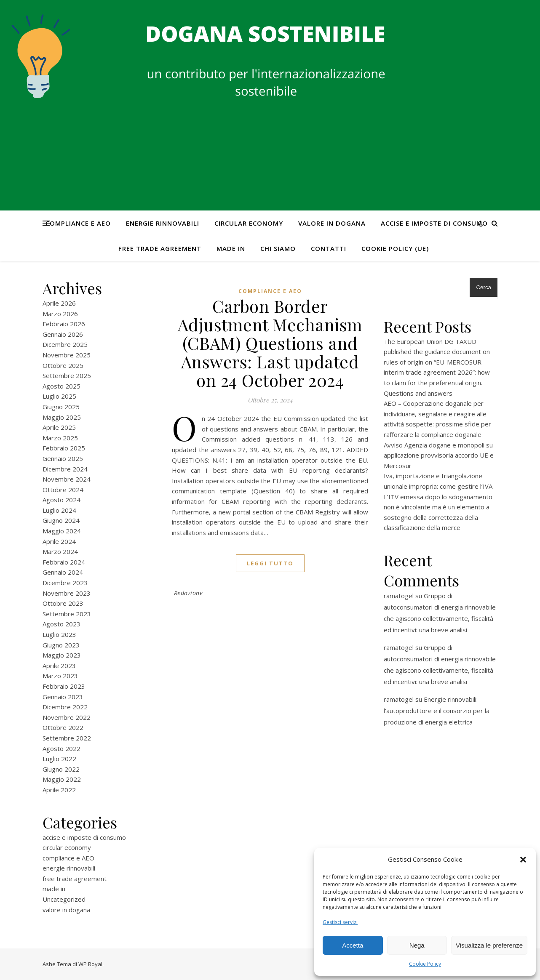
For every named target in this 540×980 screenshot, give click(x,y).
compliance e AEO (78, 223)
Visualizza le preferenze (489, 945)
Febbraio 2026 (64, 324)
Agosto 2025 (61, 386)
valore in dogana (332, 223)
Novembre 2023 (67, 593)
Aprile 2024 (59, 541)
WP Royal (90, 964)
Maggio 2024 (62, 531)
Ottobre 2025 (63, 365)
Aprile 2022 (59, 790)
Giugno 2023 (61, 645)
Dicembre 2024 (65, 469)
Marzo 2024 (60, 551)
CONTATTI (329, 248)
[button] (523, 860)
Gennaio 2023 (63, 697)
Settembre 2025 (67, 375)
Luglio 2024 (59, 510)
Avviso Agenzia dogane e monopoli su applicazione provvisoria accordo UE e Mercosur (439, 455)
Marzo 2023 (60, 676)
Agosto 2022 (61, 748)
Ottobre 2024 (63, 490)
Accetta (353, 945)
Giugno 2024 (61, 520)
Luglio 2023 (59, 634)
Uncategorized (64, 899)
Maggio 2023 (62, 655)
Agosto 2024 (61, 500)
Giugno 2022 (61, 769)
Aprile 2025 (59, 427)
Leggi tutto (270, 563)
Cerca (484, 287)
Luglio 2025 (59, 396)
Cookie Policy (425, 964)
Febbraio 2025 (64, 448)
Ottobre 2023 (63, 603)
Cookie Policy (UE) (395, 248)
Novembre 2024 (67, 479)
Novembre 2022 (67, 717)
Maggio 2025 (62, 417)
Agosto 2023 (61, 624)
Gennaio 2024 (63, 572)
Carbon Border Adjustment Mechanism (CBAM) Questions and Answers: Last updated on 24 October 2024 (270, 343)
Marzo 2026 (60, 314)
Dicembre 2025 (65, 344)
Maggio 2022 (62, 779)
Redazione (188, 593)
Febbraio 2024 (64, 562)
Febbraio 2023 (64, 686)
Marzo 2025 (60, 438)
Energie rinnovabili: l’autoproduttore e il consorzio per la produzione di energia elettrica (437, 711)
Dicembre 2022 (65, 707)
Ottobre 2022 (63, 727)
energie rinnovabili (163, 223)
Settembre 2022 (67, 738)
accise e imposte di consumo (434, 223)
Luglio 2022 (59, 759)
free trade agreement (160, 248)
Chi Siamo (278, 248)
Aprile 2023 (59, 666)
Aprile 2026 (59, 303)
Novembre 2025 (67, 355)
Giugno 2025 (61, 407)
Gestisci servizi (340, 922)
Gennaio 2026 (63, 334)
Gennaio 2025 (63, 458)
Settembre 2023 (67, 614)
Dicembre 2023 (65, 583)
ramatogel (399, 596)
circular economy (249, 223)
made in (231, 248)
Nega (417, 945)
